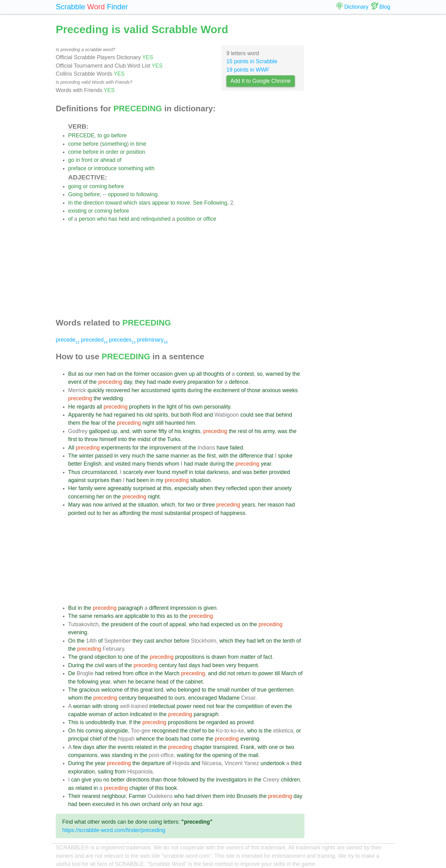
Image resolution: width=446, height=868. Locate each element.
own (198, 407)
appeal (178, 624)
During (76, 665)
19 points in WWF (248, 70)
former (142, 374)
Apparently (81, 415)
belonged (189, 690)
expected (222, 624)
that (270, 415)
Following (216, 203)
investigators (231, 780)
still (160, 423)
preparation (201, 382)
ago (198, 804)
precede (68, 340)
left (261, 641)
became (145, 682)
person (87, 219)
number (240, 690)
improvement (165, 448)
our (89, 374)
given (181, 374)
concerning (81, 497)
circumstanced (99, 472)
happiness (233, 513)
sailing (106, 772)
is (200, 608)
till (277, 673)
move (183, 203)
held (124, 219)
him (191, 423)
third (296, 763)
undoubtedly (100, 722)
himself (108, 439)
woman (82, 706)
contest (245, 374)
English (93, 464)
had (111, 374)
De (72, 673)
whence (145, 739)
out (91, 513)
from (233, 657)
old (149, 415)
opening (222, 755)
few (77, 747)
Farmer (138, 796)
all (199, 374)
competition (250, 706)
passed (104, 456)
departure (153, 763)
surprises (98, 480)
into (122, 439)
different (159, 608)
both (186, 415)
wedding (113, 398)
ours (180, 698)
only (167, 804)
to (100, 135)
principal (78, 739)
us (237, 624)
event (75, 382)
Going (75, 194)
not (231, 673)
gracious (89, 690)
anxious (271, 390)
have (222, 448)
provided (279, 472)
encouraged (202, 698)
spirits (179, 390)
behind (284, 415)
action (121, 714)
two (190, 505)
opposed (118, 194)
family (85, 488)
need (199, 706)
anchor (164, 641)
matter (248, 657)
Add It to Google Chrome (261, 81)
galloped (99, 431)
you (97, 780)
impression (183, 608)
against (77, 480)
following (147, 194)
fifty (163, 431)
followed (188, 780)
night (148, 423)
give (86, 780)
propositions (190, 657)
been (143, 480)
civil (99, 665)
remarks (104, 616)
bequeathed (153, 698)
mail (253, 755)
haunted (175, 423)
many (139, 464)
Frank (248, 747)
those (254, 390)
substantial (177, 513)
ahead (108, 160)
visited (123, 464)
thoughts (214, 374)
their (268, 488)
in (133, 144)
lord (159, 690)
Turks (174, 439)
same (162, 456)
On (72, 641)
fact (268, 657)
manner (180, 456)
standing (122, 755)
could (247, 415)
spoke (285, 456)
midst (144, 439)
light (172, 407)
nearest (91, 796)
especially (186, 488)
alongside (116, 731)
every (179, 382)
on (120, 374)
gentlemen (281, 690)
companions (83, 755)
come (75, 144)
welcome (112, 690)
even (277, 706)
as (81, 374)
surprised (144, 488)
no (106, 780)
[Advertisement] (186, 267)
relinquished (156, 219)
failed (236, 448)
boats (172, 739)
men (100, 374)
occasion (162, 374)
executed (103, 804)
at (159, 488)
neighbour (114, 796)
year (266, 464)
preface (77, 168)
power (266, 673)
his (188, 407)
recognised (165, 731)
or (122, 152)
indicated (141, 714)
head (162, 682)
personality (217, 407)
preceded (94, 340)
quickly (96, 390)
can (76, 780)
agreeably (119, 488)
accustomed (156, 390)
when (206, 488)
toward (114, 203)
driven (204, 796)
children (291, 780)
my (160, 480)
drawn (219, 657)
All (71, 448)
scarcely (133, 472)
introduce (105, 168)
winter (86, 456)
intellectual (162, 706)
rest (242, 431)
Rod (197, 415)
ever (150, 472)
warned (275, 374)
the (78, 203)
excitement (226, 390)
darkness (218, 472)
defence (239, 382)
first (72, 439)
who (102, 219)
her (135, 390)
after (101, 747)
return (244, 673)
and (135, 219)
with (149, 168)
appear (161, 203)
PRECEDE (81, 135)
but (175, 415)
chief (195, 731)
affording (130, 513)
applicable (137, 616)
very (125, 456)
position (136, 152)
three (208, 505)
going (75, 186)
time (141, 144)
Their (74, 796)
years (248, 505)
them (74, 423)
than (116, 480)
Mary (74, 505)
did (222, 673)
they (140, 382)
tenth (289, 641)
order (112, 152)
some (150, 431)
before (119, 135)
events (125, 747)
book (171, 788)
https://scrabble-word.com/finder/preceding (114, 830)
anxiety (283, 488)
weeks (290, 390)
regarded (217, 722)
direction (94, 203)
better (75, 464)
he (99, 415)
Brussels (247, 796)
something (114, 144)
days (194, 665)
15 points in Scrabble (252, 61)
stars (145, 203)
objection (105, 657)
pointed (77, 513)
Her (72, 488)
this (167, 488)
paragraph (130, 608)
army (269, 431)
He (72, 407)
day (128, 382)
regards (86, 407)
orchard (151, 804)
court (156, 624)
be (202, 722)
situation (200, 480)
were (100, 488)
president (122, 624)
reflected (237, 488)
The (73, 456)
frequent (248, 665)
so (260, 374)
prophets (140, 407)
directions (138, 780)
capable (78, 714)
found (164, 472)
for (220, 382)
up (192, 374)
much (138, 456)
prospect (202, 513)
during (195, 390)
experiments (116, 448)
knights (192, 431)
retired (113, 673)
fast (183, 665)
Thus (74, 472)
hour (186, 804)
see (259, 415)
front (87, 160)
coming (98, 186)
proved (245, 722)
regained (125, 415)
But (72, 374)
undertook (273, 763)
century (168, 665)
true (262, 690)
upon (255, 488)
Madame (229, 698)
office (210, 219)
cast (149, 641)
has (113, 219)
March (172, 673)
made (164, 382)
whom (172, 464)
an (176, 804)
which (130, 203)
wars (111, 665)
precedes (122, 340)
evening (78, 632)
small (223, 690)
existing (77, 211)
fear (95, 423)
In (70, 203)
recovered (118, 390)
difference (251, 456)
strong (111, 706)
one (128, 657)
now (98, 505)
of (119, 160)
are (119, 616)
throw (91, 439)
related (143, 747)
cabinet (194, 682)
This (73, 722)
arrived (113, 505)
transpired (225, 747)
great (146, 690)
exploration (81, 772)
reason (276, 505)
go (107, 135)
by (288, 374)
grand (86, 657)
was (283, 431)
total (200, 472)
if (131, 722)
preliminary (152, 340)
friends (155, 464)
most (157, 513)
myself (179, 472)
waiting (185, 755)
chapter (203, 747)
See (198, 203)
